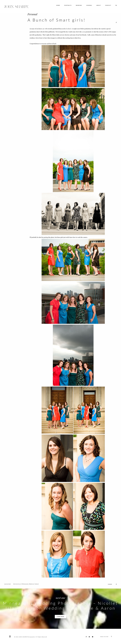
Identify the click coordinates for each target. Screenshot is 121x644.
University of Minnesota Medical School (26, 589)
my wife (45, 29)
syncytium (8, 589)
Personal (32, 14)
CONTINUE (61, 622)
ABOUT (99, 5)
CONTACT (108, 5)
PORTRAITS (68, 5)
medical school (66, 29)
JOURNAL (89, 5)
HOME (58, 5)
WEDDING (79, 5)
